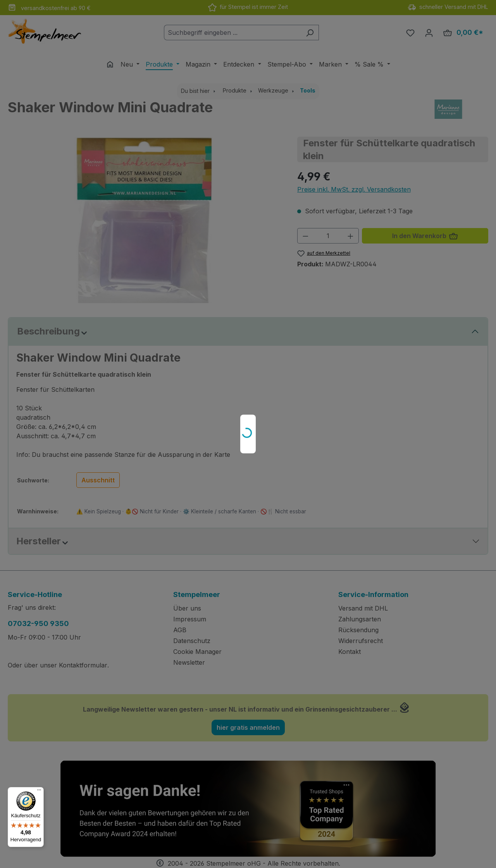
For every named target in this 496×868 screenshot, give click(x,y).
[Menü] (39, 792)
